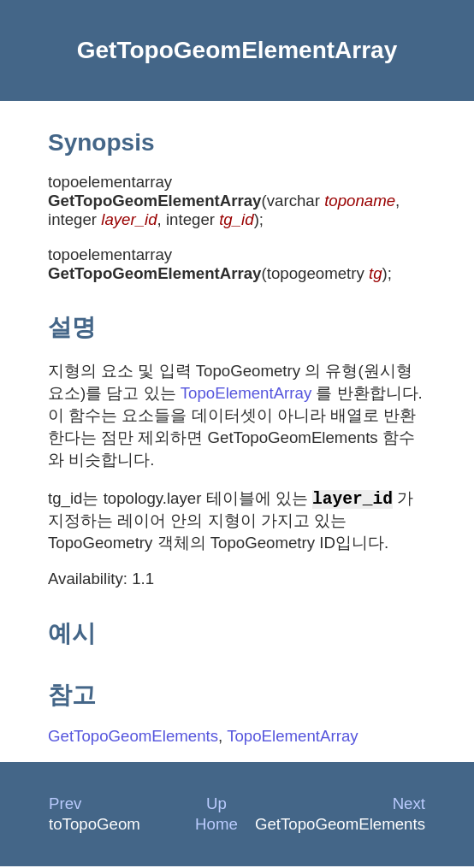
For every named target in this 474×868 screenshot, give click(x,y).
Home (216, 826)
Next (409, 805)
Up (216, 805)
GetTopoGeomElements (133, 738)
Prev (65, 805)
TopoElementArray (246, 393)
